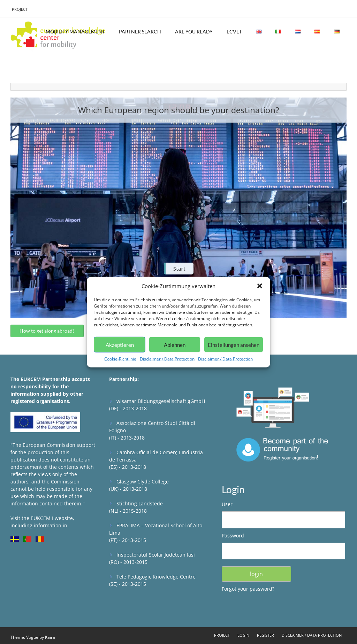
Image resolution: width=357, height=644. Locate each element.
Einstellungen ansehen (234, 344)
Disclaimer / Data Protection (167, 359)
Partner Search (140, 32)
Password (233, 536)
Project (20, 9)
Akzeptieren (120, 344)
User (227, 504)
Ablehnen (175, 344)
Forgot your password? (248, 589)
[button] (260, 286)
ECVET (234, 32)
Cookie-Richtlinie (120, 359)
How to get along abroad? (47, 331)
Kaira (50, 637)
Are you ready (194, 32)
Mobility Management (75, 32)
